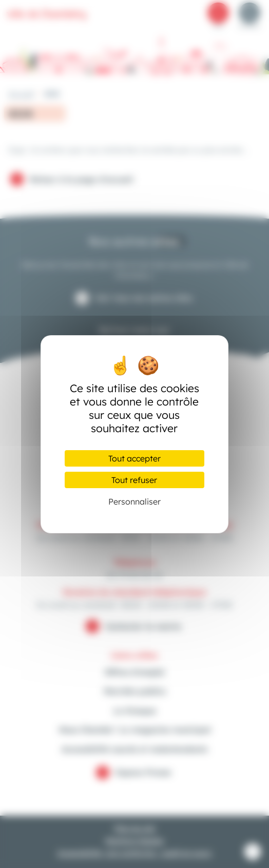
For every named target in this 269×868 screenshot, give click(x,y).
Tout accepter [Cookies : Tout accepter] (134, 458)
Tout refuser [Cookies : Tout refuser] (134, 480)
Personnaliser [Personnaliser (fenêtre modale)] (134, 501)
